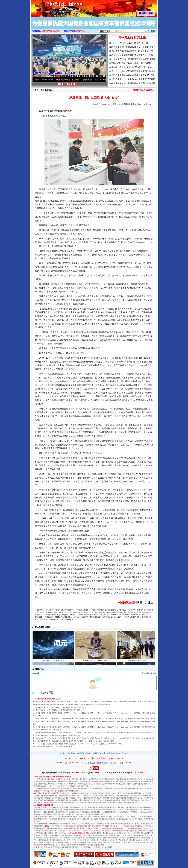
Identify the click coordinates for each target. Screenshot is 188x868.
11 (90, 76)
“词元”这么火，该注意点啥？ (53, 663)
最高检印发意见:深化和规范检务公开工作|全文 (133, 67)
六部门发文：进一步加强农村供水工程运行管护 (133, 79)
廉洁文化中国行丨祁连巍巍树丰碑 (73, 80)
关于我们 (63, 753)
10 (86, 76)
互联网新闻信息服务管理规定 (73, 707)
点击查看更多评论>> (149, 673)
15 (104, 76)
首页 (36, 90)
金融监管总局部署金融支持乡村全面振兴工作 (132, 51)
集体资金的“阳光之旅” (133, 37)
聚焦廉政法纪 (46, 90)
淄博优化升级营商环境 (137, 663)
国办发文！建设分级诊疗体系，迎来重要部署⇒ (133, 47)
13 (97, 76)
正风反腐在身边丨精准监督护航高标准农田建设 (133, 59)
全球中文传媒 (53, 8)
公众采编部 (71, 753)
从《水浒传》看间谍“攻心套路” (46, 80)
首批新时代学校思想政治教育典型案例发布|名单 (133, 71)
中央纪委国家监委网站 (127, 104)
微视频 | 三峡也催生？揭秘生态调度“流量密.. (105, 80)
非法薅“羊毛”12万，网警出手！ (95, 663)
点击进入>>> (80, 31)
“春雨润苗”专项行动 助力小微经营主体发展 (131, 63)
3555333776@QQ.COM (51, 31)
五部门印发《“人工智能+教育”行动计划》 (130, 43)
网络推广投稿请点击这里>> (144, 90)
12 (93, 76)
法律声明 (80, 753)
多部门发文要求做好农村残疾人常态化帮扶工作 (133, 75)
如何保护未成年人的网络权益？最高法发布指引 (133, 83)
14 (100, 76)
